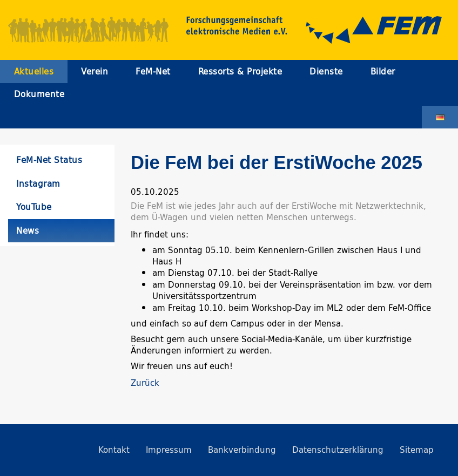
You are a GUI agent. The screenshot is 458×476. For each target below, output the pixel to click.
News (28, 231)
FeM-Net (153, 72)
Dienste (326, 72)
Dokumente (39, 94)
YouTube (34, 207)
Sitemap (417, 450)
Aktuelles (34, 72)
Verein (95, 72)
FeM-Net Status (49, 160)
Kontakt (114, 450)
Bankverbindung (242, 450)
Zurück (145, 383)
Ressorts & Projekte (240, 72)
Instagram (38, 184)
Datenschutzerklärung (338, 450)
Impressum (169, 450)
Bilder (383, 72)
